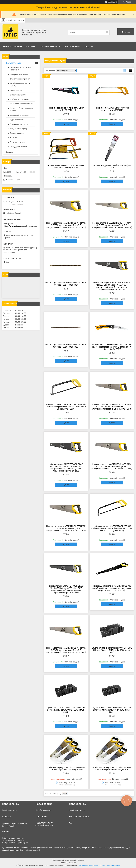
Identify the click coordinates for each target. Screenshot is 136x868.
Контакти (31, 46)
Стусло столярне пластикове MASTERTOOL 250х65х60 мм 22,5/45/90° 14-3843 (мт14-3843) (66, 710)
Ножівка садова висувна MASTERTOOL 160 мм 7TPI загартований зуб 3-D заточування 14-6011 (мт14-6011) (112, 347)
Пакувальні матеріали (19, 124)
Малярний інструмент (19, 74)
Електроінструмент (18, 142)
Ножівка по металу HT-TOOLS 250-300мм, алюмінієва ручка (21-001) (66, 166)
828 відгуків (113, 2)
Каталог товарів (11, 46)
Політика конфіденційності (110, 865)
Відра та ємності (17, 120)
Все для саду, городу (18, 129)
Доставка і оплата (50, 46)
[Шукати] (107, 32)
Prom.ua (81, 860)
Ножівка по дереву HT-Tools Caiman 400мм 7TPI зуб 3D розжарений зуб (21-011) (66, 768)
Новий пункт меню (10, 810)
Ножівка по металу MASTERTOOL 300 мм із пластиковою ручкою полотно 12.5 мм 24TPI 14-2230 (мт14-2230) (66, 407)
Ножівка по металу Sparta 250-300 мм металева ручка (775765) (112, 109)
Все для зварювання (18, 133)
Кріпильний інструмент (19, 115)
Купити (66, 124)
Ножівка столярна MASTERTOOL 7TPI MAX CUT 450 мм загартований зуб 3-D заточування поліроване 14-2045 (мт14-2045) (66, 650)
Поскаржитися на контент (88, 865)
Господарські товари (18, 147)
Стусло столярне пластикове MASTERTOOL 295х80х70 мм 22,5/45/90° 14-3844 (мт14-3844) (112, 650)
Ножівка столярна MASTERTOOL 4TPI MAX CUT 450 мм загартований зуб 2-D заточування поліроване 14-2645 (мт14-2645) (112, 407)
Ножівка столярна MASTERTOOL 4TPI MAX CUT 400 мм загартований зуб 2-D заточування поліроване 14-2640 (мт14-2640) (112, 466)
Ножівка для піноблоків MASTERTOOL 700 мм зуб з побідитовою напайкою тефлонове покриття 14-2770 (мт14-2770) (112, 588)
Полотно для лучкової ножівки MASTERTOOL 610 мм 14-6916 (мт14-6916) (66, 346)
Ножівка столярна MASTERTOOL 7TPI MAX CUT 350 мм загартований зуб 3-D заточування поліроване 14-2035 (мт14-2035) (66, 225)
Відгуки (89, 46)
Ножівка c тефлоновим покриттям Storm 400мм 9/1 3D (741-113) (66, 109)
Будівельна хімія (17, 90)
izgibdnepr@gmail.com (15, 213)
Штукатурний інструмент (20, 79)
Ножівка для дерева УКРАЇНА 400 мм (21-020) (112, 166)
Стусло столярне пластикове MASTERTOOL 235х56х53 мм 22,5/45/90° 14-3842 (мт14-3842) (112, 710)
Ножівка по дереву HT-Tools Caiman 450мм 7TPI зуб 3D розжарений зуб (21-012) (112, 768)
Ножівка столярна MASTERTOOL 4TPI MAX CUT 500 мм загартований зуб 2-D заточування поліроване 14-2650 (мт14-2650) (112, 225)
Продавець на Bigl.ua (68, 863)
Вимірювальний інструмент (21, 104)
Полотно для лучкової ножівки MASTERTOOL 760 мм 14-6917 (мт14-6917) (66, 284)
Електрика (14, 138)
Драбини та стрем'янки (19, 99)
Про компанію (73, 46)
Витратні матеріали (18, 95)
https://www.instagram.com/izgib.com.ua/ (21, 226)
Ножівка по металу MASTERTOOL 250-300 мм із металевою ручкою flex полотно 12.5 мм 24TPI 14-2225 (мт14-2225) (112, 528)
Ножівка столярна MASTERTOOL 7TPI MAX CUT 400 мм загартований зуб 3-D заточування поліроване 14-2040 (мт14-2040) (66, 528)
